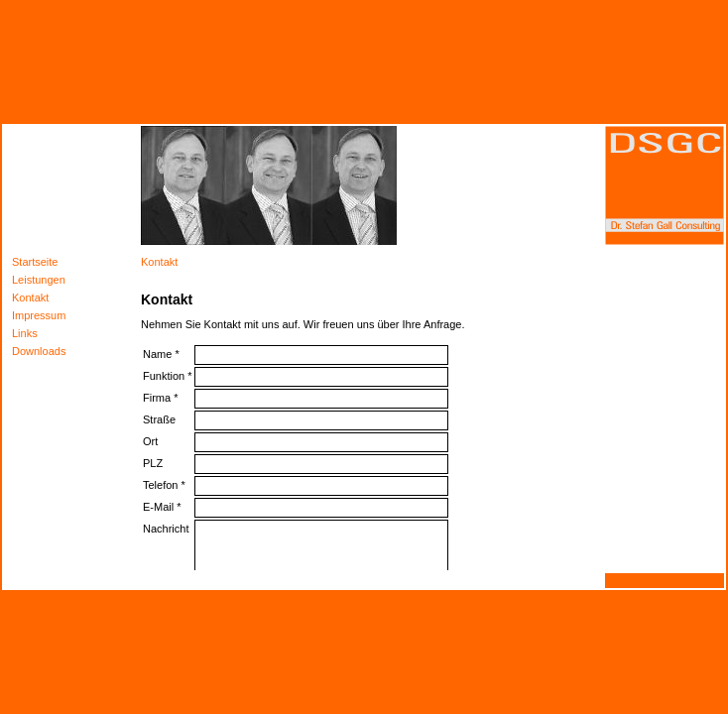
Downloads (39, 351)
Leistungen (39, 280)
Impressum (39, 315)
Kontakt (30, 297)
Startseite (35, 262)
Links (25, 333)
